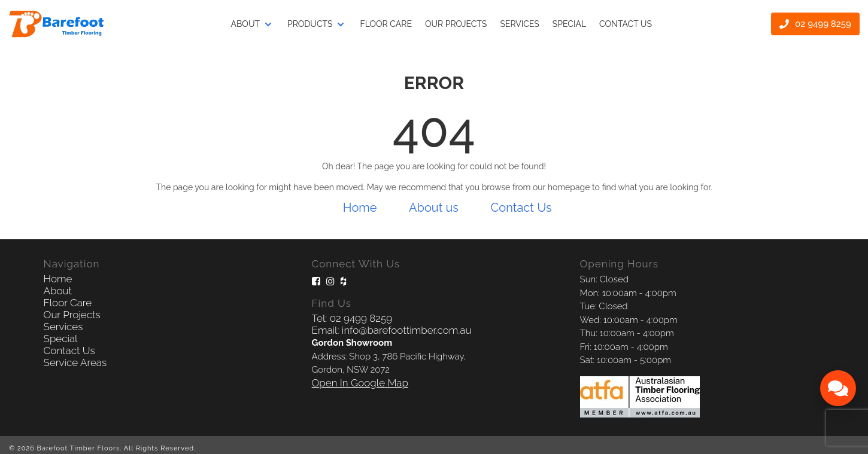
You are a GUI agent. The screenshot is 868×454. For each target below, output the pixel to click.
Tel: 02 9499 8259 (352, 318)
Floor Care (386, 23)
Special (569, 23)
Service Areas (75, 362)
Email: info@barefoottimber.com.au (392, 330)
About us (434, 208)
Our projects (456, 23)
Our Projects (72, 315)
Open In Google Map (360, 383)
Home (360, 208)
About (245, 23)
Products (310, 23)
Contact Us (626, 23)
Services (519, 23)
